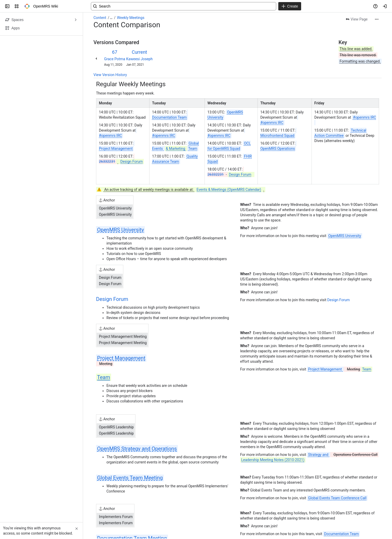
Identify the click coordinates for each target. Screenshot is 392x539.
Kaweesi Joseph (139, 59)
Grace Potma (115, 59)
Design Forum (112, 299)
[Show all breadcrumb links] (111, 18)
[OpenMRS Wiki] (27, 6)
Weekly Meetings (131, 18)
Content (100, 18)
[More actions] (377, 19)
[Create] (290, 6)
